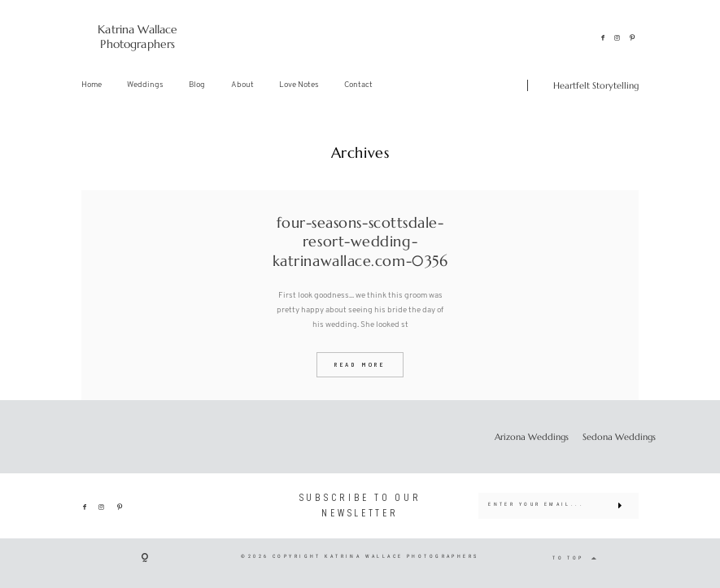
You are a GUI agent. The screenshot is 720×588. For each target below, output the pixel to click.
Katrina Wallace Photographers (137, 37)
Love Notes (299, 85)
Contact (358, 85)
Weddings (145, 85)
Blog (197, 85)
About (242, 85)
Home (92, 85)
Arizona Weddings (532, 437)
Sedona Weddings (619, 437)
